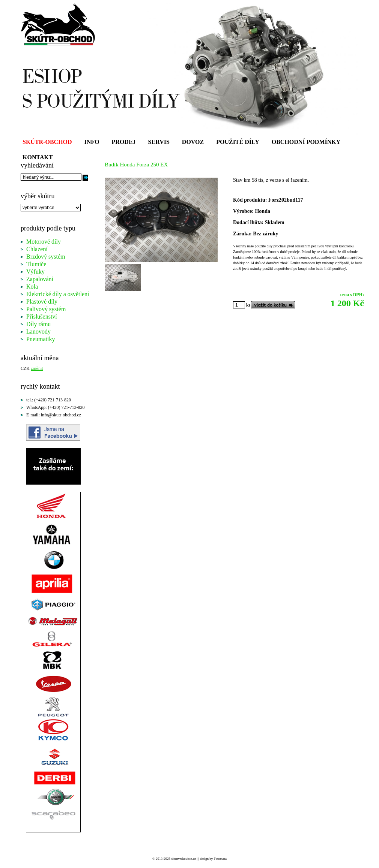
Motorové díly (44, 242)
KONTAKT (38, 157)
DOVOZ (193, 142)
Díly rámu (38, 324)
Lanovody (38, 331)
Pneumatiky (41, 339)
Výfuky (35, 272)
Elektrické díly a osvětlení (58, 294)
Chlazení (37, 249)
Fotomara (220, 859)
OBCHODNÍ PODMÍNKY (306, 142)
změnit (37, 368)
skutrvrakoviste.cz (183, 859)
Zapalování (40, 279)
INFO (92, 142)
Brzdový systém (46, 257)
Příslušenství (42, 317)
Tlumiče (36, 264)
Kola (32, 287)
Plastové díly (42, 302)
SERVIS (159, 142)
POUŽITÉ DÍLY (238, 142)
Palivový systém (46, 309)
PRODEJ (124, 142)
